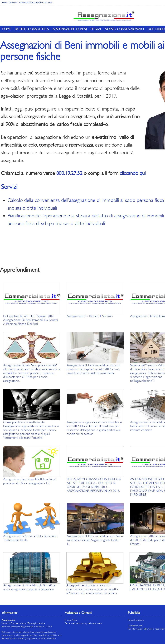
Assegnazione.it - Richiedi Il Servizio (90, 316)
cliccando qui (133, 173)
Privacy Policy (71, 620)
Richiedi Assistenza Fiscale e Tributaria (36, 2)
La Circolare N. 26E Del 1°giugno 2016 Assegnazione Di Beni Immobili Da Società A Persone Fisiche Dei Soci (31, 320)
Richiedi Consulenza (32, 29)
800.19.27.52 (69, 173)
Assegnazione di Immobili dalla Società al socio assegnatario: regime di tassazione (29, 587)
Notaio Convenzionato (124, 29)
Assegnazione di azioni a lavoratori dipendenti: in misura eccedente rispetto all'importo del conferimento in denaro (92, 589)
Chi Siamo (13, 2)
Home (4, 2)
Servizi (96, 29)
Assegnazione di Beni (70, 29)
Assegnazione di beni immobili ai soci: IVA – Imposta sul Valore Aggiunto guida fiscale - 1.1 (95, 540)
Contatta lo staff (135, 625)
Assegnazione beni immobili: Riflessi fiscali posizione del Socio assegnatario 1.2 (30, 481)
